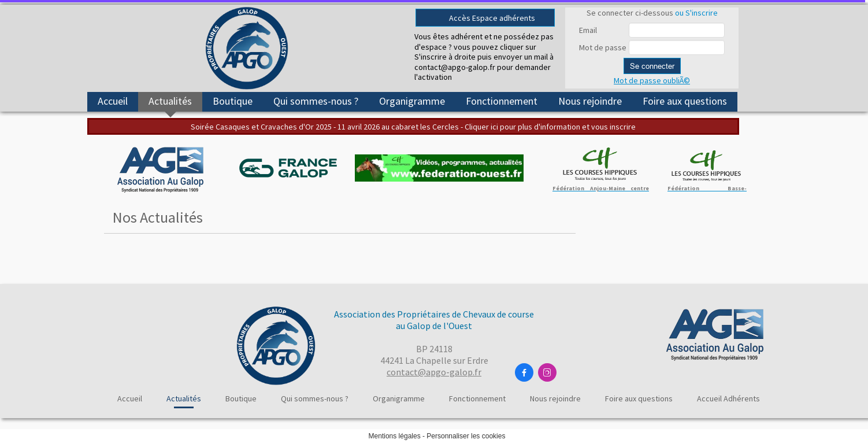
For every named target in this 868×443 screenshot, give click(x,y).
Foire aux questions (685, 101)
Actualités (170, 101)
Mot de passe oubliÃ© (652, 80)
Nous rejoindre (590, 101)
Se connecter (652, 66)
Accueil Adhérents (728, 398)
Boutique (233, 101)
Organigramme (412, 101)
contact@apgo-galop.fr (434, 372)
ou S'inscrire (696, 13)
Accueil (113, 101)
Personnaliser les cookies (466, 436)
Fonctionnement (502, 101)
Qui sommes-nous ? (316, 101)
